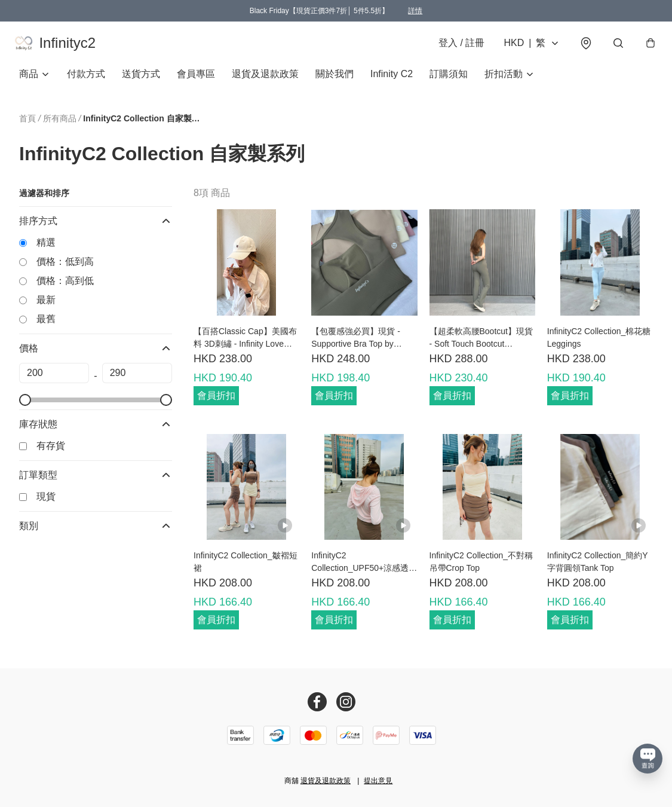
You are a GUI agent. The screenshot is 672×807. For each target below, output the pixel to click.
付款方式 (86, 81)
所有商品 (60, 126)
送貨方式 (141, 81)
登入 (457, 46)
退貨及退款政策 (265, 81)
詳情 (415, 11)
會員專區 (196, 81)
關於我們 (335, 81)
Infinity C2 (392, 81)
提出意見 (378, 781)
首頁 (27, 126)
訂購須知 (449, 81)
